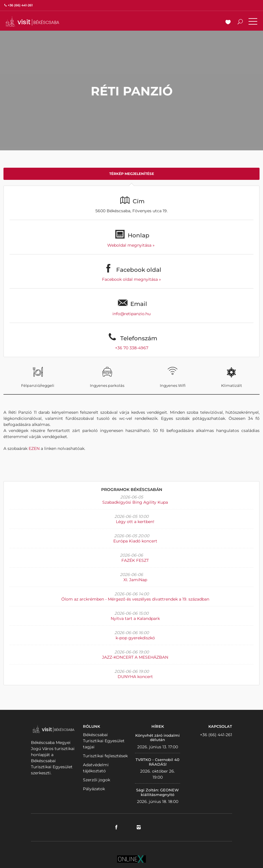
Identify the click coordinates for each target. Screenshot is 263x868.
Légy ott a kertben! (135, 522)
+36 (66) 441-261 (216, 735)
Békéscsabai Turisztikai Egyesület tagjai (104, 741)
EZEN (34, 448)
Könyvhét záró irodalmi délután (158, 738)
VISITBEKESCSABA (32, 22)
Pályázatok (94, 789)
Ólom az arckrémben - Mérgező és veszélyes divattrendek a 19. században (135, 599)
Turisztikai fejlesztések (105, 756)
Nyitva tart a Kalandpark (135, 618)
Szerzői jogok (97, 780)
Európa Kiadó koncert (135, 541)
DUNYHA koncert (135, 677)
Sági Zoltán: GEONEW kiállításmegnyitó (158, 792)
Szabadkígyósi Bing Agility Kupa (135, 502)
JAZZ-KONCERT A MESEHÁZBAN (135, 657)
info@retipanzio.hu (131, 314)
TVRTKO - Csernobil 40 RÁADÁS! (158, 762)
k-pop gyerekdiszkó (135, 638)
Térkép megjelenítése (132, 174)
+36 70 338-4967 (132, 348)
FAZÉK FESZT (135, 560)
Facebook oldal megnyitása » (131, 279)
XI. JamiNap (135, 580)
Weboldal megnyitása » (131, 245)
